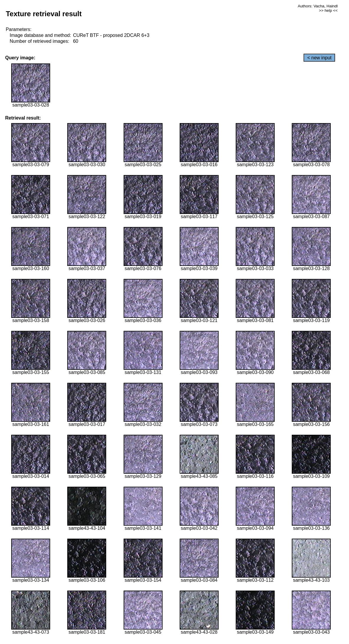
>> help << (328, 10)
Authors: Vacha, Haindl (318, 6)
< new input (319, 58)
